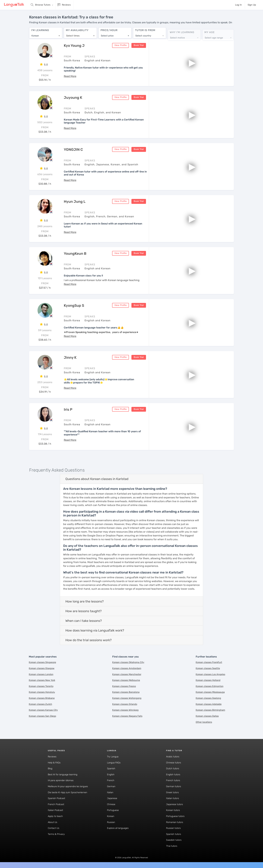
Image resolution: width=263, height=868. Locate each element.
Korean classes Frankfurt (209, 663)
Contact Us (54, 828)
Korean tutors (173, 811)
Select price (107, 34)
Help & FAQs (54, 763)
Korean (111, 816)
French (111, 781)
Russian (111, 822)
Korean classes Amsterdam (127, 669)
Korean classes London (41, 675)
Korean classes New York (42, 681)
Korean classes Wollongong (127, 698)
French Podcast (56, 805)
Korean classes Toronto (41, 686)
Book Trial (139, 46)
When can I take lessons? (84, 621)
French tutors (173, 781)
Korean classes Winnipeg (125, 710)
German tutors (174, 787)
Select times (73, 34)
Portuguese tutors (175, 816)
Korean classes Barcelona (126, 692)
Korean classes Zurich (40, 704)
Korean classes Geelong (208, 698)
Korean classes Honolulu (42, 692)
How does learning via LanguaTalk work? (95, 631)
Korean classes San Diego (42, 716)
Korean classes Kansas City (43, 710)
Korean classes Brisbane (42, 698)
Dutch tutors (173, 769)
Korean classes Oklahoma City (128, 663)
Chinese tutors (174, 763)
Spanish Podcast (56, 799)
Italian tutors (173, 799)
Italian (110, 793)
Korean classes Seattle (208, 669)
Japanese (112, 799)
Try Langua (113, 757)
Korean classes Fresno (124, 686)
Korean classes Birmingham (210, 710)
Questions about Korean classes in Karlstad (97, 479)
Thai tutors (172, 846)
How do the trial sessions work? (89, 640)
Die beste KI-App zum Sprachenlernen (67, 793)
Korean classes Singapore (42, 663)
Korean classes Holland (208, 681)
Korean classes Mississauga (210, 692)
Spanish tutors (174, 834)
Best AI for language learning (63, 775)
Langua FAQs (114, 763)
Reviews (52, 757)
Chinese (111, 805)
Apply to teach (55, 816)
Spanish (111, 769)
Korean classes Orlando (125, 704)
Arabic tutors (173, 757)
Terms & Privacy (56, 834)
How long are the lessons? (85, 602)
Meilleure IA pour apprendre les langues (68, 787)
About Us (52, 822)
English (111, 775)
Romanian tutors (175, 822)
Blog (50, 769)
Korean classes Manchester (127, 675)
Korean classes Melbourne (126, 681)
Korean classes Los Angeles (210, 675)
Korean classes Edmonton (210, 686)
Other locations (204, 722)
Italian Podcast (55, 811)
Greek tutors (172, 793)
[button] (70, 76)
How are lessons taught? (84, 611)
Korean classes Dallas (207, 716)
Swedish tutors (174, 840)
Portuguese (113, 811)
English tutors (173, 775)
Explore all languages (118, 828)
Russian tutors (173, 828)
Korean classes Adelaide (209, 704)
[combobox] (46, 34)
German (111, 787)
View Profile (120, 46)
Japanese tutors (174, 805)
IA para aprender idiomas (61, 781)
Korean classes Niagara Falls (127, 716)
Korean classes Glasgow (42, 669)
